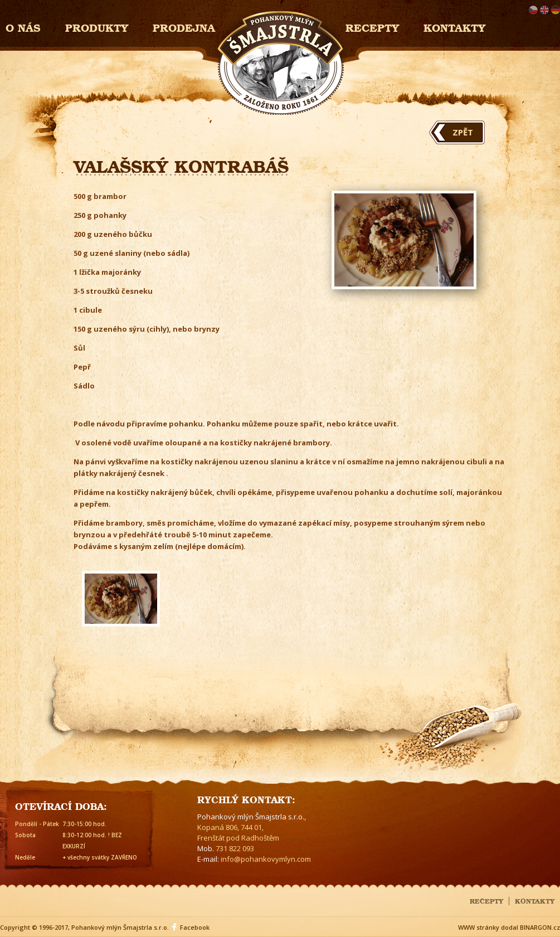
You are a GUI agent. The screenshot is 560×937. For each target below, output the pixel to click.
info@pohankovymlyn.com (266, 859)
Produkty (97, 26)
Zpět (463, 132)
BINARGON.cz (540, 927)
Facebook (195, 927)
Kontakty (454, 26)
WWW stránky (479, 927)
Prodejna (184, 26)
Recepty (372, 26)
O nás (23, 26)
